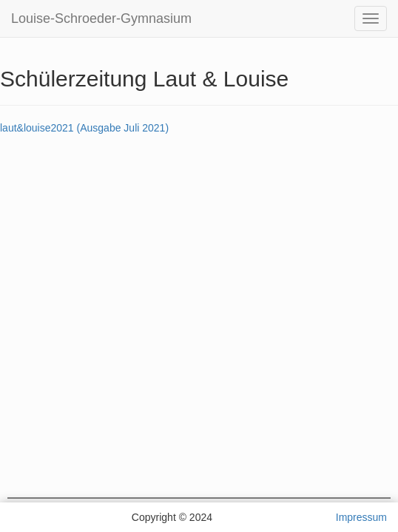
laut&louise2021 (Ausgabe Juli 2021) (84, 128)
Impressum (361, 517)
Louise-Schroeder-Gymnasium (101, 18)
